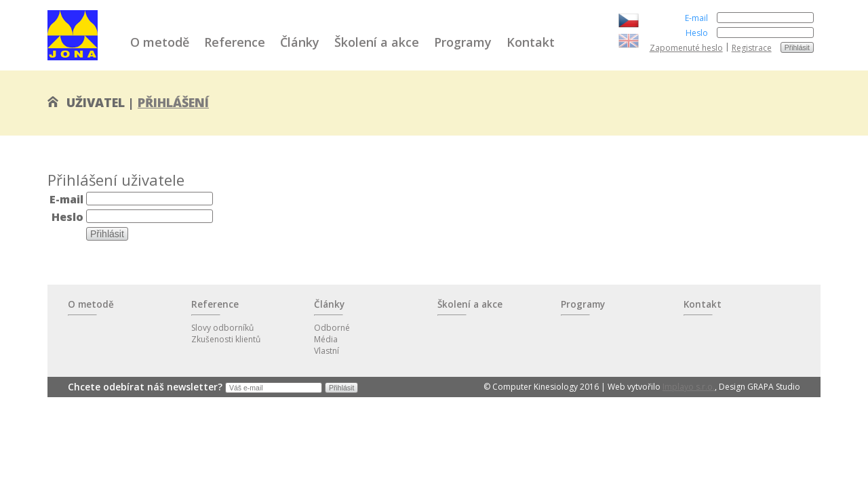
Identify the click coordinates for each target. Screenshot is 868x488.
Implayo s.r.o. (689, 387)
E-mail (696, 18)
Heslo (697, 33)
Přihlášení (173, 102)
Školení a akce (377, 42)
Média (326, 339)
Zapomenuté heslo (686, 48)
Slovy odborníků (222, 328)
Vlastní (327, 351)
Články (300, 42)
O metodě (160, 42)
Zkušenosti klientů (226, 339)
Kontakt (531, 42)
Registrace (752, 48)
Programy (463, 42)
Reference (235, 42)
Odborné (332, 328)
